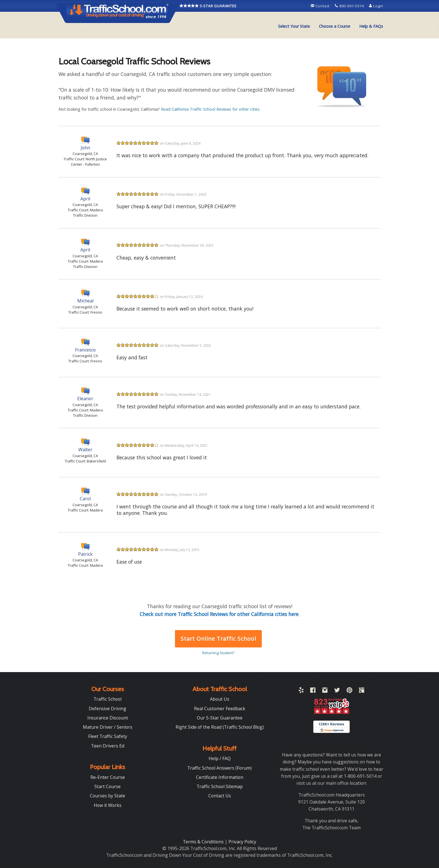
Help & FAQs (371, 26)
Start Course (108, 786)
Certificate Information (220, 777)
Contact (321, 6)
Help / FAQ (220, 758)
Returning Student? (218, 653)
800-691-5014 (350, 6)
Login (376, 6)
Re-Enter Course (108, 777)
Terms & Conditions (204, 842)
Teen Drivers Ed (108, 746)
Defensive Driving (108, 709)
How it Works (108, 805)
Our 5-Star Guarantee (220, 718)
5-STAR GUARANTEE (208, 6)
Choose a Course (335, 26)
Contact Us (220, 796)
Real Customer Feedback (220, 709)
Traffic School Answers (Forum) (219, 768)
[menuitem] (294, 26)
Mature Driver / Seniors (108, 727)
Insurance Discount (108, 718)
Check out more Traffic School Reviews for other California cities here (219, 614)
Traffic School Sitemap (220, 786)
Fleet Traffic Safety (108, 736)
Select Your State (294, 26)
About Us (220, 699)
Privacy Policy (242, 842)
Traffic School (108, 699)
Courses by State (108, 796)
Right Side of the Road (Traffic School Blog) (220, 727)
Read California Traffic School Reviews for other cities (210, 109)
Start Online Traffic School (218, 639)
